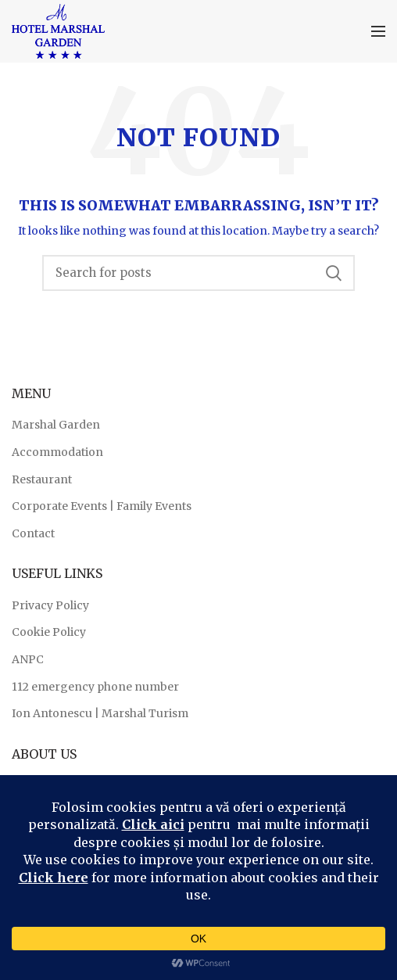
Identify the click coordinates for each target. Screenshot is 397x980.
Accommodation (57, 452)
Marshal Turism (145, 713)
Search (334, 273)
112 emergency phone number (95, 687)
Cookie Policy (49, 632)
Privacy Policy (50, 605)
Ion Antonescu (52, 713)
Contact (33, 533)
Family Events (154, 506)
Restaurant (42, 479)
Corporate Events (59, 506)
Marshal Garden (56, 425)
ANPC (28, 659)
